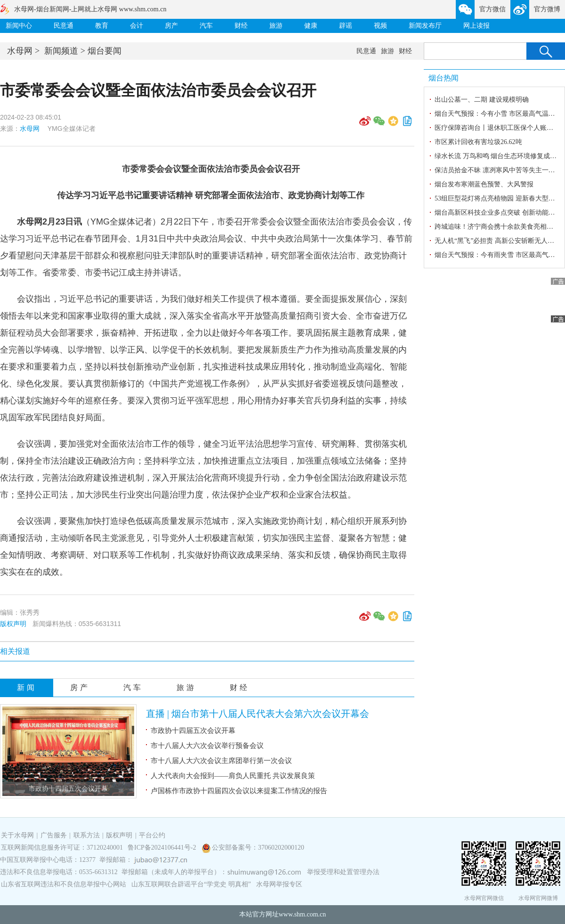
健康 (311, 26)
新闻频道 (61, 51)
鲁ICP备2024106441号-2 (163, 848)
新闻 (27, 687)
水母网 (20, 51)
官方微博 (547, 9)
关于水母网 (18, 835)
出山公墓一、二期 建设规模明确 (482, 100)
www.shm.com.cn (303, 914)
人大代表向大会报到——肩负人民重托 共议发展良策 (233, 776)
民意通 (64, 26)
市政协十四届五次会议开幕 (68, 789)
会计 (137, 26)
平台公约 (152, 835)
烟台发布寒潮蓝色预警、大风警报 (484, 184)
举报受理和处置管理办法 (343, 872)
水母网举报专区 (279, 884)
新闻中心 (19, 26)
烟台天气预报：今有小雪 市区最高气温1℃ (496, 114)
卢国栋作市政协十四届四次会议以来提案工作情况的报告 (239, 791)
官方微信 (492, 9)
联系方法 (87, 835)
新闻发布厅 (425, 26)
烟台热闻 (444, 78)
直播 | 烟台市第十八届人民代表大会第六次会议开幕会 (258, 714)
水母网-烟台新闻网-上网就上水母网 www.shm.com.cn (90, 9)
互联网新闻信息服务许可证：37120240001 (62, 848)
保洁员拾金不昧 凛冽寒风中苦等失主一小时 (498, 170)
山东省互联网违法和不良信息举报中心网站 (64, 884)
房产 (171, 26)
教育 (102, 26)
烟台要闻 (105, 51)
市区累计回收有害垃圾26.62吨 (478, 142)
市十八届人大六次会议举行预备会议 (207, 746)
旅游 (276, 26)
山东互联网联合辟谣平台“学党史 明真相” (191, 884)
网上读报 (476, 26)
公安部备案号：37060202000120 (258, 848)
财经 (241, 26)
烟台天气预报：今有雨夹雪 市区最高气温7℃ (500, 255)
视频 (380, 26)
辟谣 (346, 26)
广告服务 (54, 835)
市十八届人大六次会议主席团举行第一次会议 (221, 761)
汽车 (206, 26)
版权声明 (13, 624)
